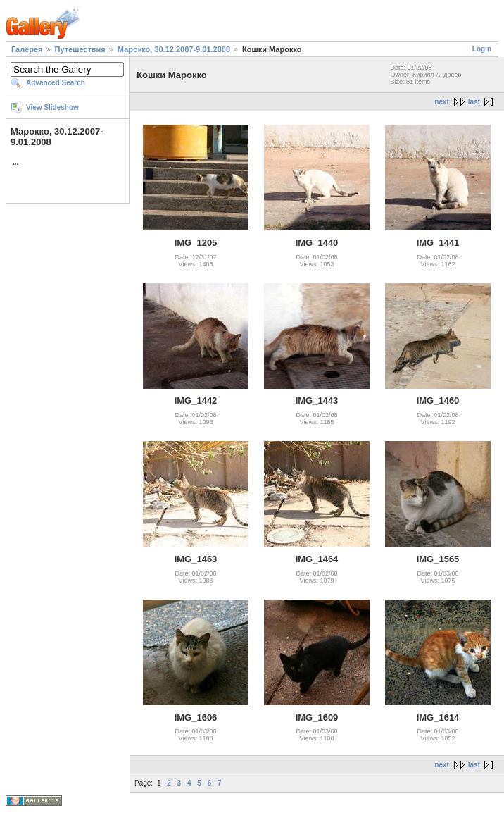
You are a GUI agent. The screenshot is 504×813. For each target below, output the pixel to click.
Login (482, 49)
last (474, 102)
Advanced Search (56, 83)
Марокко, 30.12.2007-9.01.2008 (174, 49)
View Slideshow (52, 107)
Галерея (27, 49)
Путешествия (80, 49)
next (442, 102)
